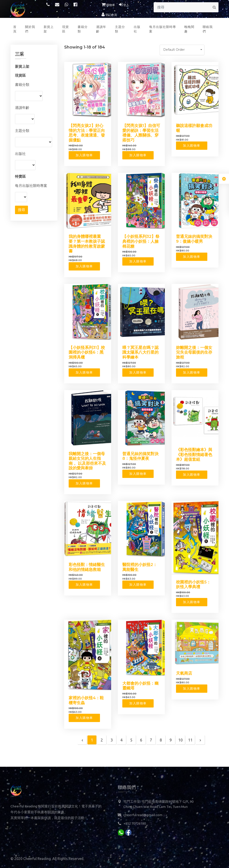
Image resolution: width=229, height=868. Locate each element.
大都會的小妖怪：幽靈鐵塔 (140, 686)
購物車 (108, 5)
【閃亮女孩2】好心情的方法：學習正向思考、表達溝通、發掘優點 (87, 133)
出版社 (137, 29)
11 (190, 740)
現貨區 (66, 29)
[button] (182, 50)
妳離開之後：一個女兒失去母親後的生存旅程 (194, 352)
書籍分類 (83, 29)
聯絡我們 (208, 29)
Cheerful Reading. (37, 859)
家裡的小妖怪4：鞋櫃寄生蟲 (86, 700)
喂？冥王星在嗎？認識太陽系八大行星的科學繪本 (140, 352)
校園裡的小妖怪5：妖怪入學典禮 (193, 585)
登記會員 (109, 15)
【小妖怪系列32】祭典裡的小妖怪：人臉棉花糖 (141, 241)
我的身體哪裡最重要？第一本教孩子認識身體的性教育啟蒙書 (87, 244)
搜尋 (21, 210)
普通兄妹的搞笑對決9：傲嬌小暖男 (194, 239)
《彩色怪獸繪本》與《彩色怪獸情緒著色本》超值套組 (194, 455)
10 (180, 740)
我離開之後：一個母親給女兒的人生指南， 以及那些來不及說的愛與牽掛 (87, 461)
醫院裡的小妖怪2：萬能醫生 (140, 567)
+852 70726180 (135, 823)
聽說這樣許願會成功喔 (194, 128)
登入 (124, 5)
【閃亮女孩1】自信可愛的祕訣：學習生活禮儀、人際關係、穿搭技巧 (141, 133)
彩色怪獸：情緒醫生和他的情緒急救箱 (87, 567)
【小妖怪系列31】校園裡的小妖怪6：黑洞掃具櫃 (87, 352)
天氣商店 (184, 673)
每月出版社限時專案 (163, 29)
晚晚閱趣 (189, 29)
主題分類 (120, 29)
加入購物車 (84, 155)
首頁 (15, 29)
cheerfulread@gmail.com (143, 815)
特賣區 (20, 176)
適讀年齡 (101, 29)
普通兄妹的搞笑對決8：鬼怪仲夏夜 (140, 456)
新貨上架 (49, 29)
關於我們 (30, 29)
